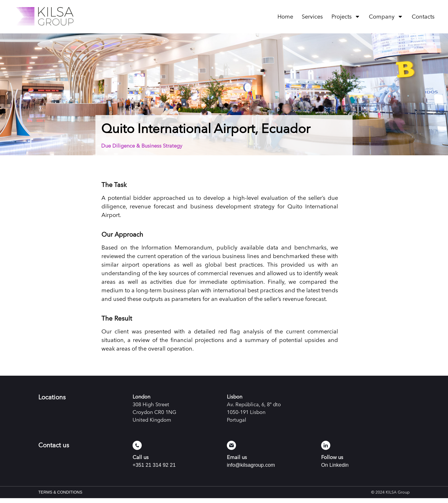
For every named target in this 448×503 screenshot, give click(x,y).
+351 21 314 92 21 (154, 470)
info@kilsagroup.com (251, 470)
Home (285, 17)
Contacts (423, 17)
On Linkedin (335, 470)
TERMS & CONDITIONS (60, 497)
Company (386, 17)
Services (312, 17)
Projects (346, 17)
